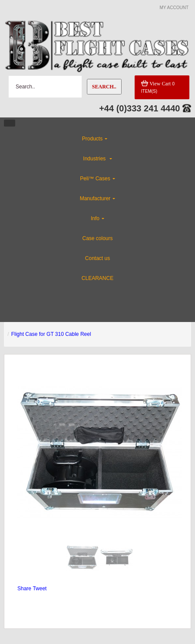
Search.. (104, 87)
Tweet (40, 589)
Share (24, 589)
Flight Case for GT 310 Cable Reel (51, 334)
